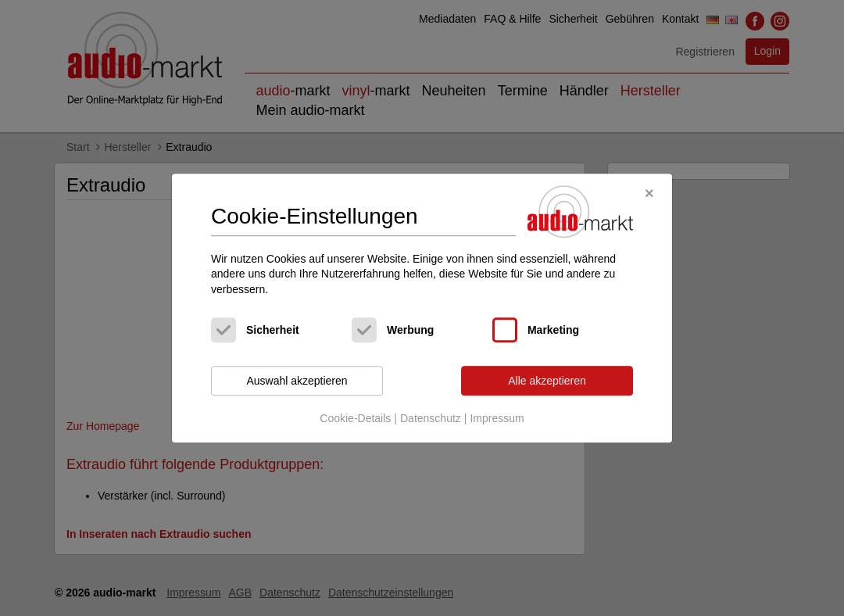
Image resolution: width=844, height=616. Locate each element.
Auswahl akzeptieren (297, 381)
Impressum (497, 418)
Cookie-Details (355, 418)
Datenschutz (431, 418)
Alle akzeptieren (547, 381)
